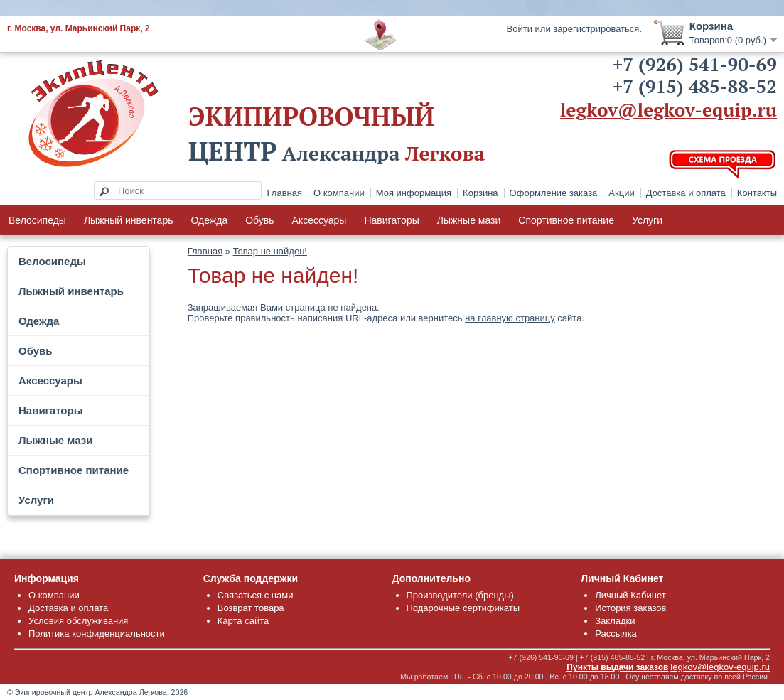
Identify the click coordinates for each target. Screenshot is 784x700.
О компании (339, 193)
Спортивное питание (566, 220)
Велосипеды (37, 220)
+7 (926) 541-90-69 (695, 64)
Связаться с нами (256, 595)
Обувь (259, 220)
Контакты (757, 193)
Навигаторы (391, 220)
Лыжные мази (469, 220)
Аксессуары (319, 220)
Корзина (480, 193)
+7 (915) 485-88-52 (695, 86)
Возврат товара (251, 608)
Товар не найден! (270, 251)
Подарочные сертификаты (463, 608)
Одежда (209, 220)
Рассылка (616, 634)
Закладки (615, 621)
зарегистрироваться (596, 29)
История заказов (630, 608)
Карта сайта (243, 621)
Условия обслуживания (78, 621)
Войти (520, 29)
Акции (621, 193)
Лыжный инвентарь (129, 220)
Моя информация (414, 193)
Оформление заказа (554, 193)
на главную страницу (510, 318)
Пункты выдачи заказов (617, 667)
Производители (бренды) (460, 595)
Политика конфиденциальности (97, 634)
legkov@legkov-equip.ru (668, 109)
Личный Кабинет (630, 595)
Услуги (647, 220)
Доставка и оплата (686, 193)
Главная (285, 193)
